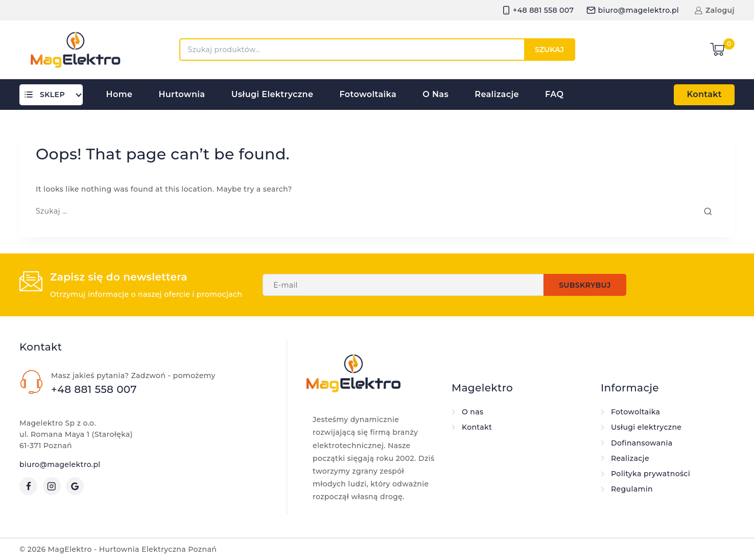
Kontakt (704, 94)
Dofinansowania (642, 443)
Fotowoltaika (368, 94)
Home (120, 94)
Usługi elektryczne (273, 94)
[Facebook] (28, 486)
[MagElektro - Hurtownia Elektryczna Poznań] (76, 50)
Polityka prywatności (651, 474)
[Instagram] (52, 486)
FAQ (554, 94)
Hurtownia (182, 94)
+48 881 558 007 (94, 389)
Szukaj (549, 50)
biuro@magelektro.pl (60, 464)
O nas (435, 94)
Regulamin (632, 489)
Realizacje (497, 94)
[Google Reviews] (75, 486)
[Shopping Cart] (722, 50)
